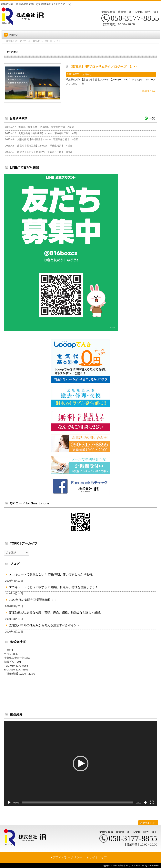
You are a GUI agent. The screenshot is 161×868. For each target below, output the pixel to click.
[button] (81, 764)
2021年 (48, 41)
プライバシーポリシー (67, 857)
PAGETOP (149, 823)
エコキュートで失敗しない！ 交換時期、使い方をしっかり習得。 (52, 574)
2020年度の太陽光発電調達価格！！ (33, 600)
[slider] (77, 802)
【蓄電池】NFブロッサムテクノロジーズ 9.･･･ (103, 67)
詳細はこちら (149, 91)
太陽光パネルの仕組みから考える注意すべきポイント (44, 625)
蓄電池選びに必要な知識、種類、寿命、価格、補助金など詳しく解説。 (56, 612)
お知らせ (87, 74)
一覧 (152, 118)
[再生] (9, 802)
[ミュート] (146, 802)
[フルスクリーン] (152, 802)
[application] (81, 764)
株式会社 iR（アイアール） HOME (23, 41)
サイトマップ (98, 857)
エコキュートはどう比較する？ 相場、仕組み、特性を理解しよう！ (54, 587)
